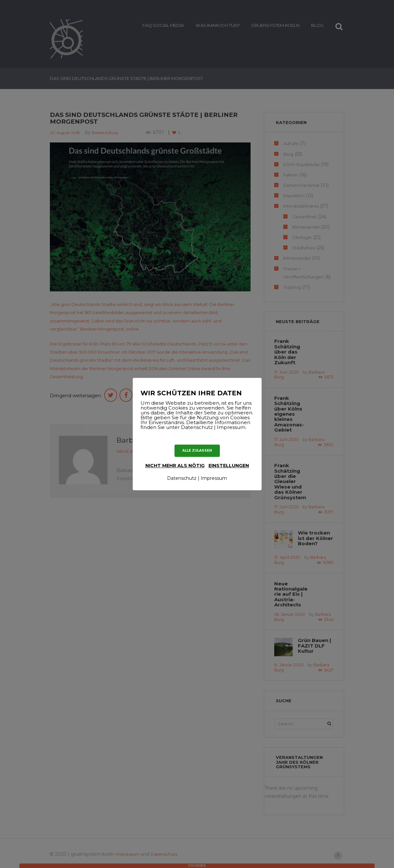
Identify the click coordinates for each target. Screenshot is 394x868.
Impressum (214, 479)
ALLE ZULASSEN (197, 451)
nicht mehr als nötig (175, 466)
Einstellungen (229, 466)
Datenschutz (182, 479)
